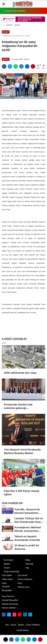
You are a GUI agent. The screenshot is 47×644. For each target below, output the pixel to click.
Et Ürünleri (9, 560)
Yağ (27, 568)
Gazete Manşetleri (10, 600)
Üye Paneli (22, 575)
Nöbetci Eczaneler (10, 604)
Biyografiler (7, 590)
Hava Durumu (8, 596)
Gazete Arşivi (23, 587)
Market (17, 25)
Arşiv (20, 583)
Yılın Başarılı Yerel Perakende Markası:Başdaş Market (22, 451)
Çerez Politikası (33, 625)
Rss (7, 625)
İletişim (21, 625)
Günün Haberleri (25, 579)
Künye (13, 625)
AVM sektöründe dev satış (20, 373)
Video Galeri (7, 579)
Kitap (28, 560)
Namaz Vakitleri (9, 608)
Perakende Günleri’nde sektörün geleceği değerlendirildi (18, 406)
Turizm (7, 568)
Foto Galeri (7, 575)
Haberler (9, 25)
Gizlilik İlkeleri (23, 630)
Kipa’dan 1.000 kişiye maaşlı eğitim (22, 493)
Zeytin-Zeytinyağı (11, 572)
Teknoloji (29, 564)
